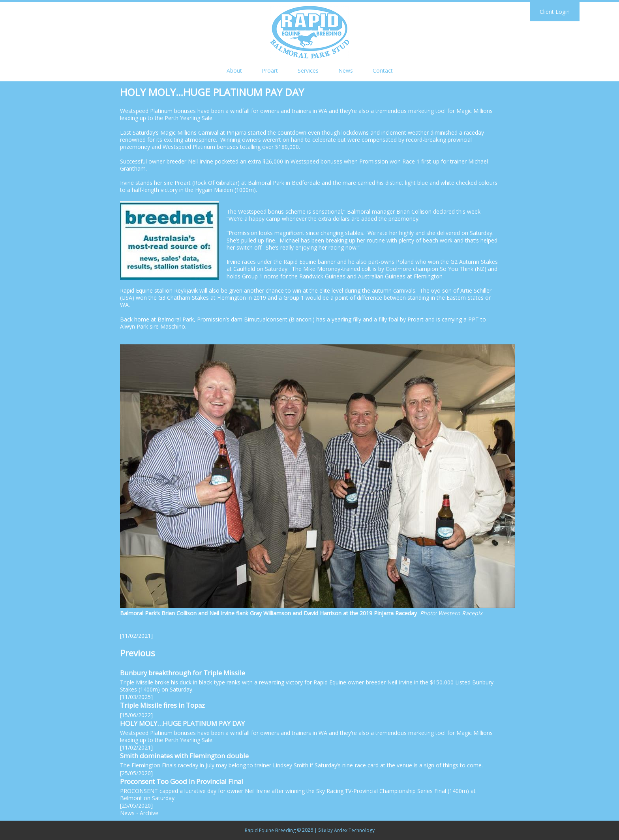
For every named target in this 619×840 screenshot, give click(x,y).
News (346, 70)
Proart (270, 70)
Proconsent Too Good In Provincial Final (182, 781)
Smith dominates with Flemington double (184, 756)
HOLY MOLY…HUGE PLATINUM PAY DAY (182, 723)
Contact (383, 70)
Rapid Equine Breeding (270, 830)
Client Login (555, 12)
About (234, 70)
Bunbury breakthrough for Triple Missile (183, 673)
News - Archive (139, 813)
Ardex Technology (354, 830)
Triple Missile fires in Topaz (162, 705)
